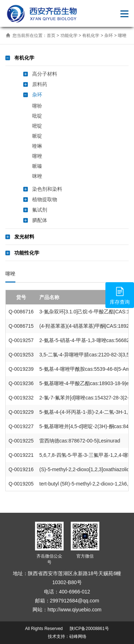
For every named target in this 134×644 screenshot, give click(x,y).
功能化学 (69, 35)
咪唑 (37, 176)
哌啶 (37, 136)
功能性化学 (27, 253)
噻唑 (122, 35)
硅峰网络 (78, 636)
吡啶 (37, 116)
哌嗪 (37, 166)
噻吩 (37, 106)
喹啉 (37, 146)
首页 (51, 35)
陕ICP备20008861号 (89, 629)
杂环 (109, 35)
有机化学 (91, 35)
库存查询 (120, 295)
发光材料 (24, 237)
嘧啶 (37, 126)
